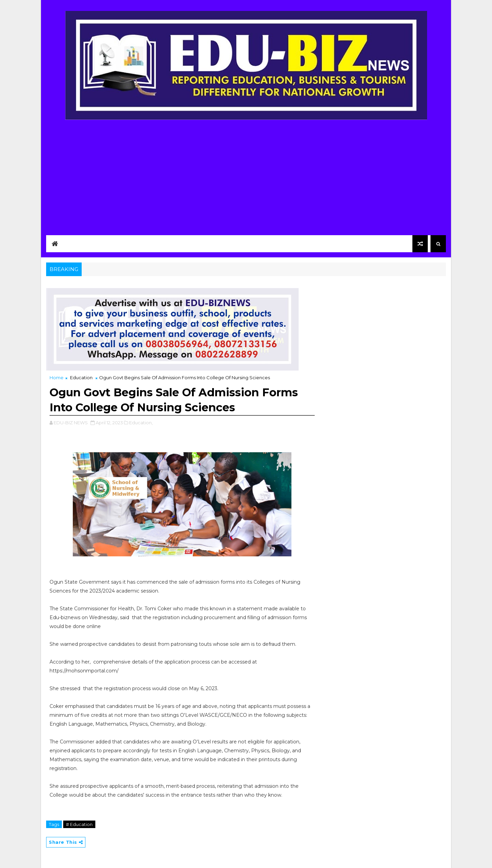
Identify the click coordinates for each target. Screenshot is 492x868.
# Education (79, 824)
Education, (141, 423)
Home (57, 378)
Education (81, 378)
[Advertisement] (246, 173)
